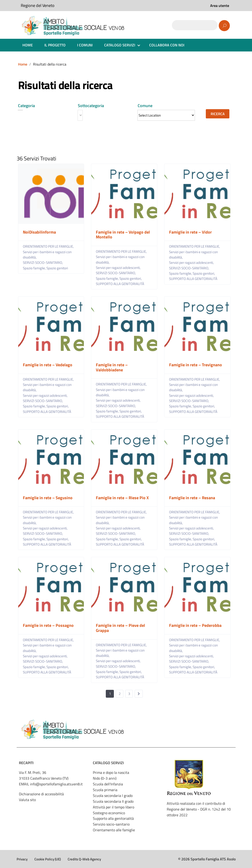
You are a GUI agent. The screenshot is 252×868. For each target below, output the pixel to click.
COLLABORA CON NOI (167, 45)
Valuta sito (27, 800)
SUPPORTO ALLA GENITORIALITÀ (120, 284)
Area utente (220, 6)
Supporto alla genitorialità (113, 818)
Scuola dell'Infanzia (108, 784)
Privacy (22, 859)
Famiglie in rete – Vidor (190, 232)
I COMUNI (85, 45)
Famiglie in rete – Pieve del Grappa (120, 628)
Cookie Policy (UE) (48, 859)
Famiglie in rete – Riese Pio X (122, 498)
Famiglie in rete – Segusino (48, 498)
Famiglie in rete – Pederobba (195, 625)
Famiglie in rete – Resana (192, 498)
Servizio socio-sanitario (111, 824)
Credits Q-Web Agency (84, 859)
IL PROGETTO (55, 45)
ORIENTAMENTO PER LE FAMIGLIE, (49, 246)
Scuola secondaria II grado (113, 801)
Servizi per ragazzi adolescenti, (118, 268)
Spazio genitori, (131, 278)
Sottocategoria (91, 106)
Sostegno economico (109, 813)
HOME (28, 45)
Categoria (26, 106)
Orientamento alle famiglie (114, 830)
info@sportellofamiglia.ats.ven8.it (56, 784)
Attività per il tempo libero (114, 807)
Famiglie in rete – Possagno (48, 625)
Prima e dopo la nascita (111, 772)
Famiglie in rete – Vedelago (48, 365)
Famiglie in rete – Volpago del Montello (123, 235)
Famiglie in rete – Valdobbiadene (112, 367)
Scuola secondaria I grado (113, 796)
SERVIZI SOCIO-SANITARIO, (43, 263)
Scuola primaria (105, 790)
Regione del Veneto (38, 5)
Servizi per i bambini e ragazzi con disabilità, (47, 255)
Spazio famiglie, (35, 268)
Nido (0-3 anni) (105, 778)
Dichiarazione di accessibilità (41, 794)
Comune (145, 106)
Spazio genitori (57, 268)
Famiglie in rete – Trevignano (196, 365)
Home (23, 64)
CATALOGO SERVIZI (120, 45)
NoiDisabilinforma (39, 232)
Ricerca (218, 114)
